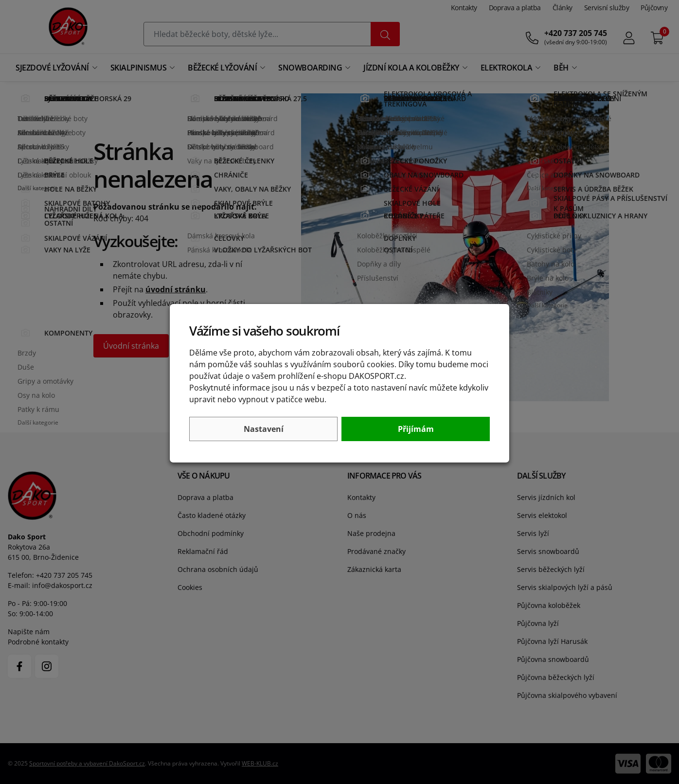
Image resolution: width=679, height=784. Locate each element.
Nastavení (264, 429)
